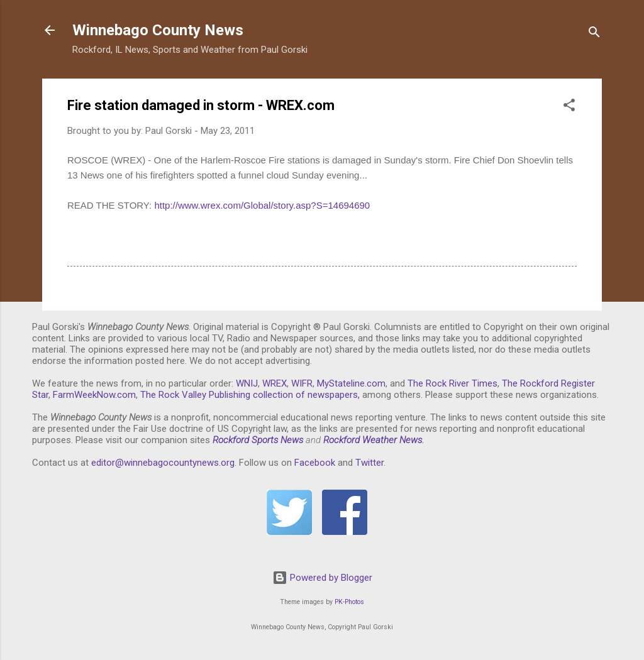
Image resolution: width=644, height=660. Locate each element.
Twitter (369, 463)
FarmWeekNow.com (94, 395)
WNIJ (247, 383)
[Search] (594, 34)
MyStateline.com (351, 383)
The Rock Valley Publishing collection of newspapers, (250, 395)
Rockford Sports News (258, 440)
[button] (569, 107)
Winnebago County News (158, 30)
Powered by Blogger (322, 578)
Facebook (315, 463)
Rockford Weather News (373, 440)
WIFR (302, 383)
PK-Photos (349, 602)
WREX (275, 383)
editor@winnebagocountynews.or (160, 463)
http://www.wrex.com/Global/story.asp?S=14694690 (262, 205)
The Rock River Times (452, 383)
